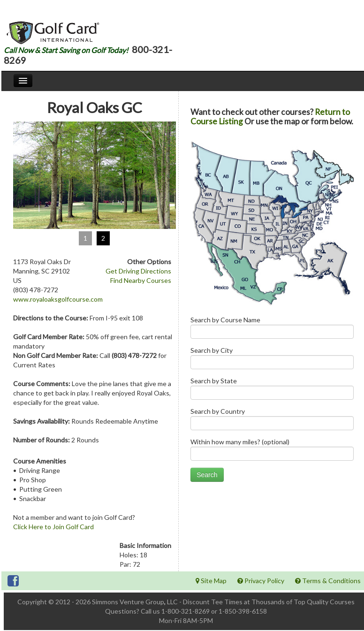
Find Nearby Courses (141, 280)
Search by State (272, 391)
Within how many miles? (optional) (272, 452)
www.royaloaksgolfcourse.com (58, 299)
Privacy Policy (261, 581)
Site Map (211, 581)
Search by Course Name (272, 330)
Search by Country (272, 421)
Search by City (272, 360)
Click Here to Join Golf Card (53, 527)
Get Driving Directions (138, 271)
